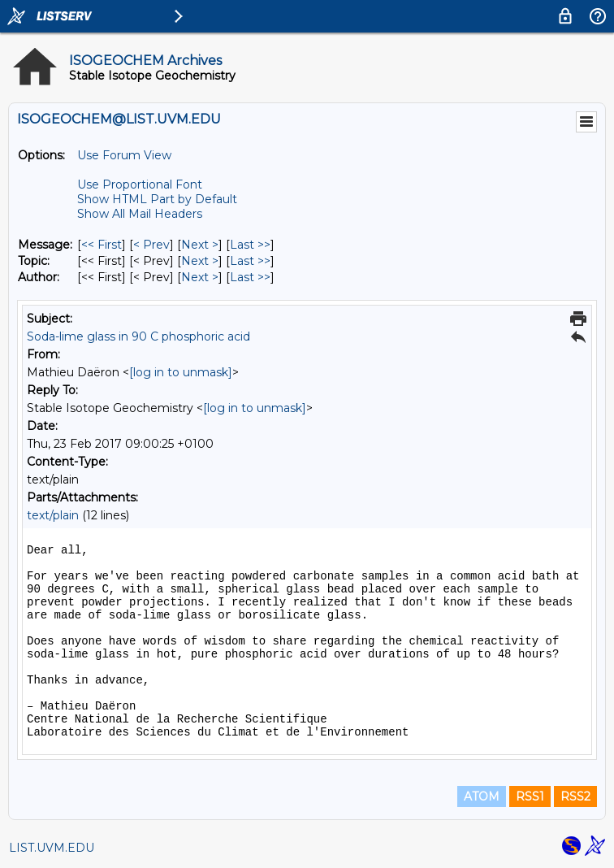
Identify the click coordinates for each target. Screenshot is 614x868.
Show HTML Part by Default (157, 199)
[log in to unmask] (181, 372)
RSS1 (530, 796)
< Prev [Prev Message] (151, 245)
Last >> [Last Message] (250, 245)
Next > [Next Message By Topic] (200, 261)
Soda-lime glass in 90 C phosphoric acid (138, 336)
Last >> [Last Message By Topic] (250, 261)
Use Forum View (124, 155)
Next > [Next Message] (200, 245)
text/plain (53, 515)
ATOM (482, 796)
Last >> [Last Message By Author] (250, 277)
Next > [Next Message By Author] (200, 277)
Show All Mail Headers (140, 214)
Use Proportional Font (140, 184)
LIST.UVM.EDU (52, 848)
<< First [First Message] (102, 245)
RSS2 (575, 796)
